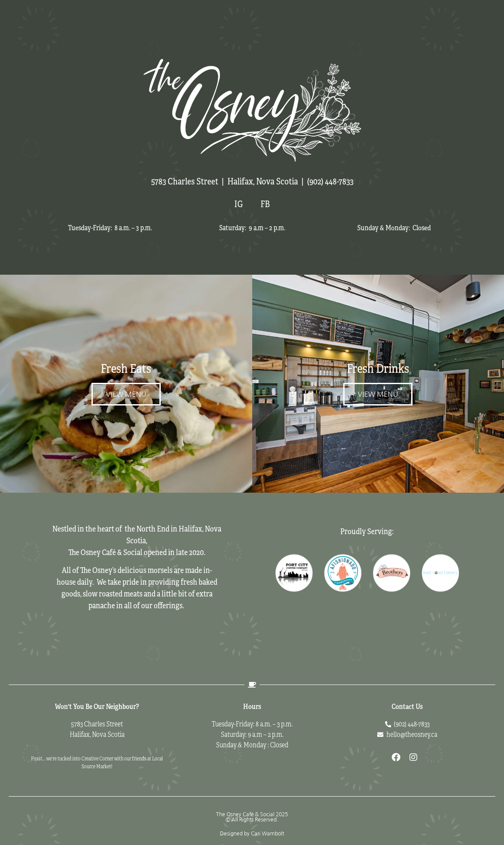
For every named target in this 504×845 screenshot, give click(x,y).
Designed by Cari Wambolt (252, 834)
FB (265, 204)
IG (239, 204)
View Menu (126, 394)
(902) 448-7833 (330, 181)
